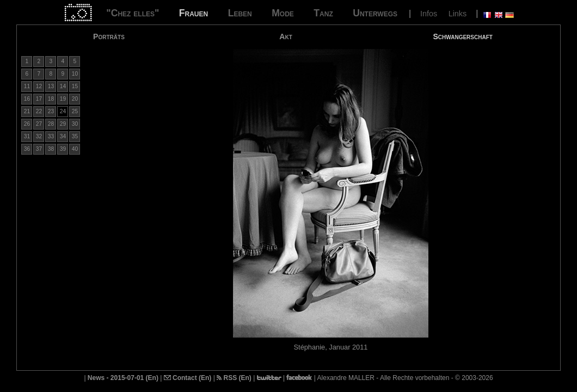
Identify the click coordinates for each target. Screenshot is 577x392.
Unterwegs (375, 13)
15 (75, 86)
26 (27, 124)
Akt (286, 36)
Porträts (109, 36)
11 (27, 86)
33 (51, 136)
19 (63, 99)
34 (63, 136)
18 (51, 99)
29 (63, 124)
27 (39, 124)
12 (39, 86)
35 (75, 136)
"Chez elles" (133, 13)
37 (39, 149)
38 (51, 149)
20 (75, 99)
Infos (429, 14)
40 (75, 149)
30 (75, 124)
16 (27, 99)
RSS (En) (234, 378)
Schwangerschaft (462, 36)
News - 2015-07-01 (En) (123, 378)
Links (458, 14)
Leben (240, 13)
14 (63, 86)
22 (39, 111)
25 (75, 111)
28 (51, 124)
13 (51, 86)
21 (27, 111)
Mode (283, 13)
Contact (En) (188, 378)
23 (51, 111)
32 (39, 136)
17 (39, 99)
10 (75, 74)
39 (63, 149)
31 (27, 136)
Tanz (323, 13)
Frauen (194, 13)
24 (63, 111)
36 (27, 149)
